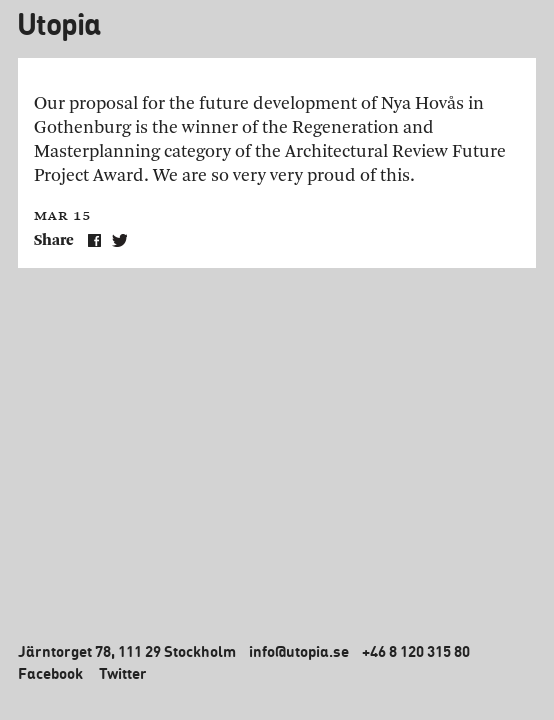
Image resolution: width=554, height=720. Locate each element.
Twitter (123, 673)
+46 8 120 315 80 (416, 651)
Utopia (58, 23)
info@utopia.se (299, 651)
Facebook (50, 673)
